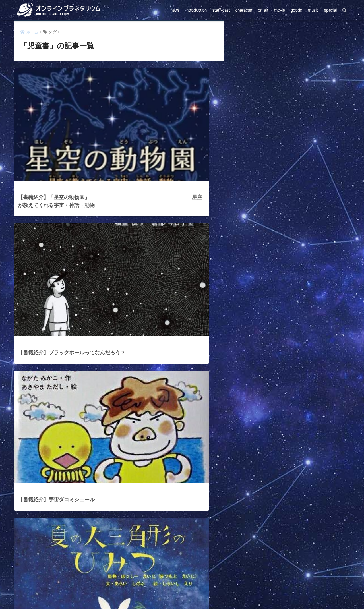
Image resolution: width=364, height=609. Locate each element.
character (244, 10)
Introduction (196, 10)
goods (296, 10)
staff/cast (221, 10)
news (175, 10)
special (330, 10)
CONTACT (160, 594)
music (313, 10)
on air (263, 10)
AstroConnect (186, 594)
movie (279, 10)
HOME (182, 582)
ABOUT (209, 594)
